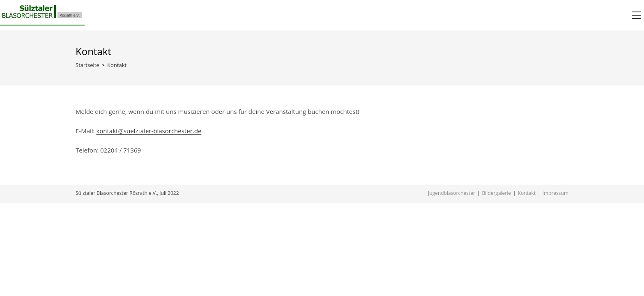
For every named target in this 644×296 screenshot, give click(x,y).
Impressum (555, 193)
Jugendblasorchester (452, 193)
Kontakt (527, 193)
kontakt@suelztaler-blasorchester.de (149, 131)
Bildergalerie (497, 193)
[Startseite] (87, 65)
